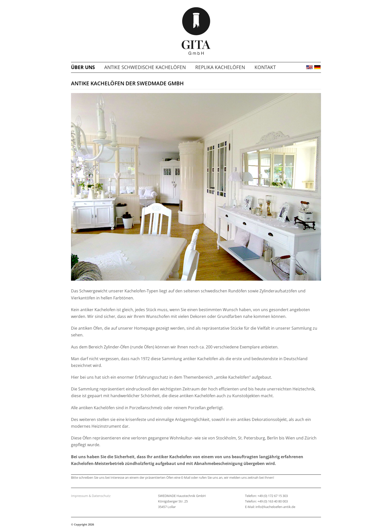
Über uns (83, 67)
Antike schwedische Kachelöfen (145, 67)
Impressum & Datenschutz (91, 496)
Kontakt (265, 67)
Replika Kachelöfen (220, 67)
